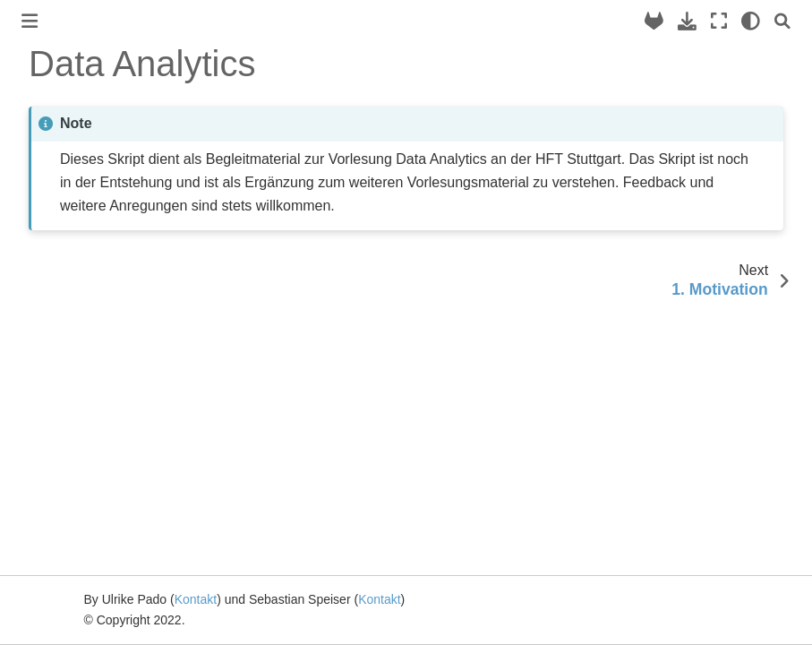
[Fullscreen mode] (719, 21)
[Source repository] (654, 21)
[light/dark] (751, 21)
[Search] (782, 21)
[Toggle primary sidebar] (30, 21)
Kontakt (196, 599)
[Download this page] (687, 21)
